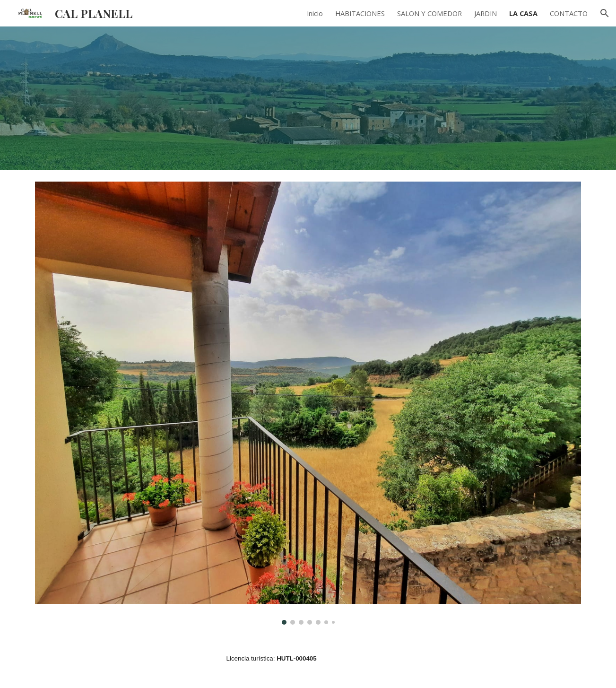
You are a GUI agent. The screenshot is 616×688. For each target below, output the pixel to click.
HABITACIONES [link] (360, 13)
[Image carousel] (308, 403)
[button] (605, 13)
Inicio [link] (315, 13)
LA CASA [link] (523, 13)
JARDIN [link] (486, 13)
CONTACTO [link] (569, 13)
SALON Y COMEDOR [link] (429, 13)
